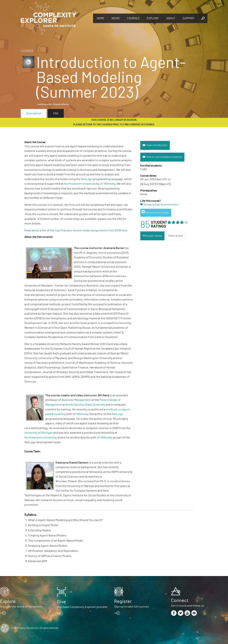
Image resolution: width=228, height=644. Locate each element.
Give (61, 602)
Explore (153, 18)
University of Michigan (38, 433)
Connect (180, 601)
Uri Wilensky (108, 184)
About (171, 18)
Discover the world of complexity (21, 607)
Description (34, 113)
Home (100, 18)
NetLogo (87, 179)
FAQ (56, 113)
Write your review (152, 236)
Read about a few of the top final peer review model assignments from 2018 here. (76, 230)
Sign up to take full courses (131, 607)
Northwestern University (80, 184)
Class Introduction (157, 145)
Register (219, 4)
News (116, 18)
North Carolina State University (85, 405)
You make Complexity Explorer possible (82, 607)
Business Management (76, 400)
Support (189, 18)
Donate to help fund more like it (161, 205)
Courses (133, 18)
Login (207, 4)
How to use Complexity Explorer (164, 157)
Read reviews (176, 236)
